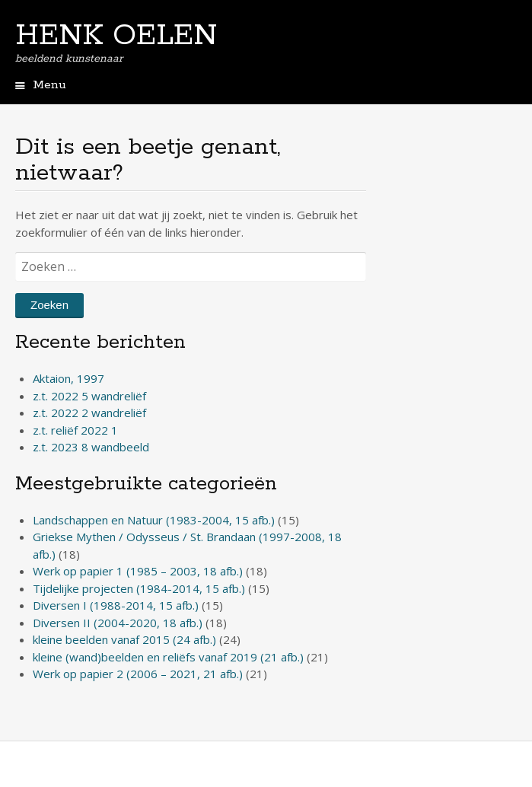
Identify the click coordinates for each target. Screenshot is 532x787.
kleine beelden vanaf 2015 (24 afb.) (124, 639)
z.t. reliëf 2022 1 (75, 430)
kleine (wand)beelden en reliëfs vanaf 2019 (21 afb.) (168, 657)
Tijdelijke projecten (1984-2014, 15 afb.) (139, 588)
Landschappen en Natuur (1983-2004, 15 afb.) (154, 520)
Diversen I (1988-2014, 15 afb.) (116, 605)
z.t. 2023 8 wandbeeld (91, 447)
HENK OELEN (116, 36)
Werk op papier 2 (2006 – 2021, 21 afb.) (138, 674)
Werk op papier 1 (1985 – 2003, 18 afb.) (138, 571)
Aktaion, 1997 (68, 378)
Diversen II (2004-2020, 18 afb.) (118, 623)
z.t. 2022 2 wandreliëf (89, 413)
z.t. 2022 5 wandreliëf (89, 396)
